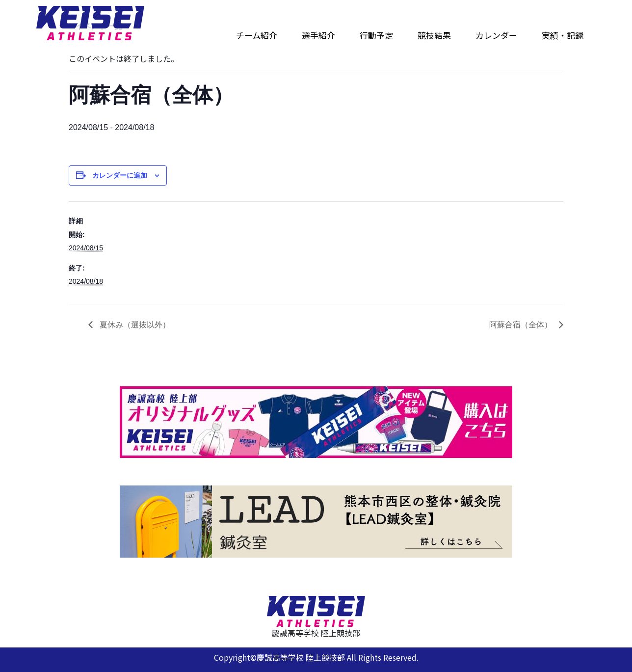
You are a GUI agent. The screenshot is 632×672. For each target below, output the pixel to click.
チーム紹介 (257, 35)
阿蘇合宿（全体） (522, 325)
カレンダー (496, 35)
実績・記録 (563, 35)
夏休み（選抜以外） (134, 325)
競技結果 (434, 35)
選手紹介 (318, 35)
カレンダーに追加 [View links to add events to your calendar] (120, 175)
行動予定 (376, 35)
